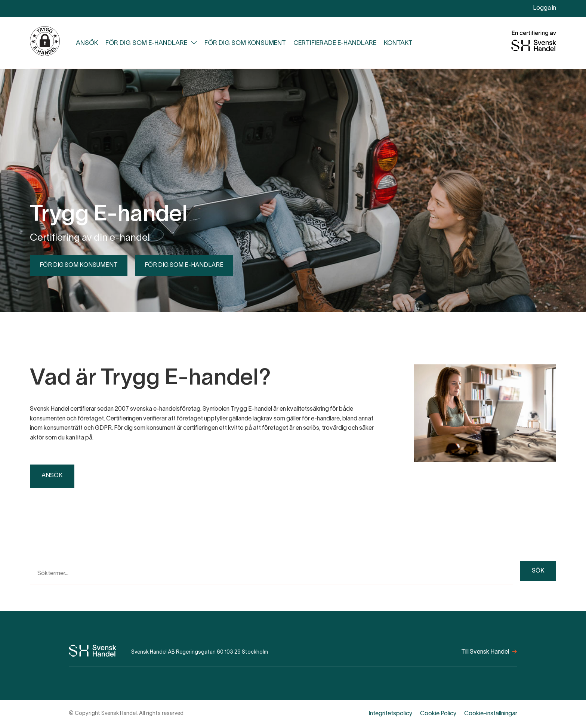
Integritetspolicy (391, 714)
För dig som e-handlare (146, 43)
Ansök (87, 43)
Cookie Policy (438, 714)
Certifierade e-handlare (335, 43)
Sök (538, 571)
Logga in (545, 8)
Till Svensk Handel (485, 652)
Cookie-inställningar (491, 714)
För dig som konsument (245, 43)
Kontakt (398, 43)
